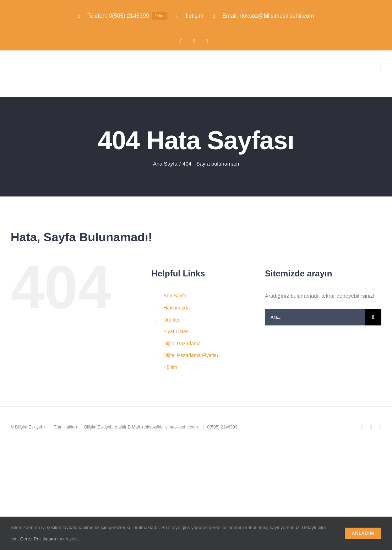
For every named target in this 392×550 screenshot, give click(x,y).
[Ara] (373, 317)
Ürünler (171, 320)
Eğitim (170, 367)
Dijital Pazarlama (182, 344)
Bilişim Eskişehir (30, 427)
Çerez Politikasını (38, 539)
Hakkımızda (176, 308)
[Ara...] (315, 317)
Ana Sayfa (175, 296)
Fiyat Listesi (176, 331)
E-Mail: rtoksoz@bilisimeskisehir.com (164, 427)
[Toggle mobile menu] (380, 68)
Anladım (363, 533)
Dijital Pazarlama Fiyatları (192, 355)
